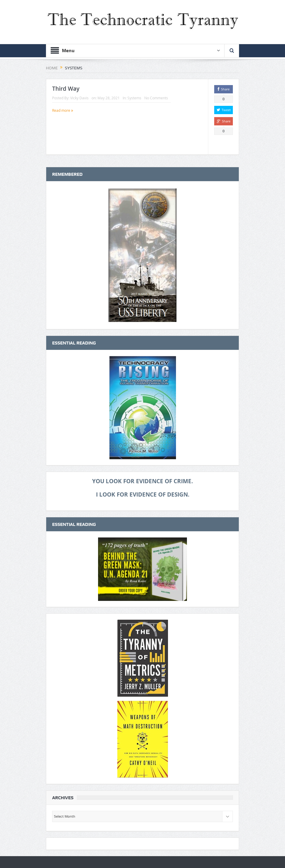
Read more (63, 110)
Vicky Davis (79, 98)
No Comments (156, 98)
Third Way (66, 89)
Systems (134, 98)
